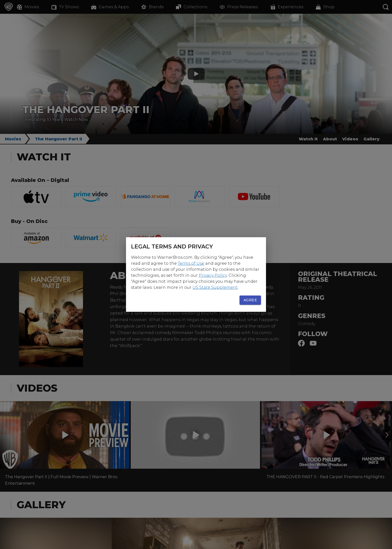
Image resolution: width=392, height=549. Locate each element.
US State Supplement (215, 287)
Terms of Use (191, 263)
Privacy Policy (213, 275)
